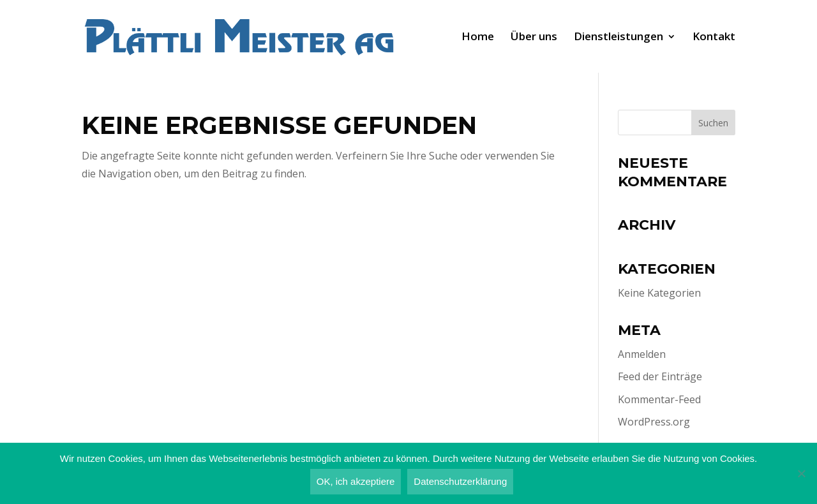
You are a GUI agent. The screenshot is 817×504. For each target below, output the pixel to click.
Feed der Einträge (660, 376)
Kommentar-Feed (659, 399)
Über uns (534, 38)
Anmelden (642, 354)
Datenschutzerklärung (460, 481)
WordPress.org (654, 422)
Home (478, 38)
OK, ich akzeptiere (356, 481)
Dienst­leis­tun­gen (618, 38)
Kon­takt (714, 38)
